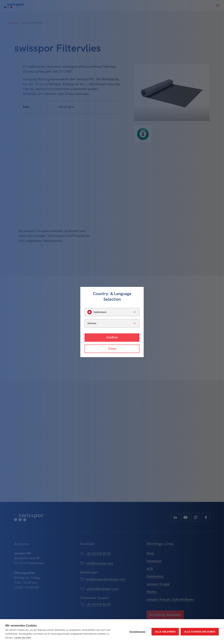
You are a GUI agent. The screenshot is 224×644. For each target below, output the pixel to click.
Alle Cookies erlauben (200, 632)
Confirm (112, 337)
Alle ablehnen (165, 632)
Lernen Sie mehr (23, 638)
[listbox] (112, 312)
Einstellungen (138, 632)
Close (112, 349)
